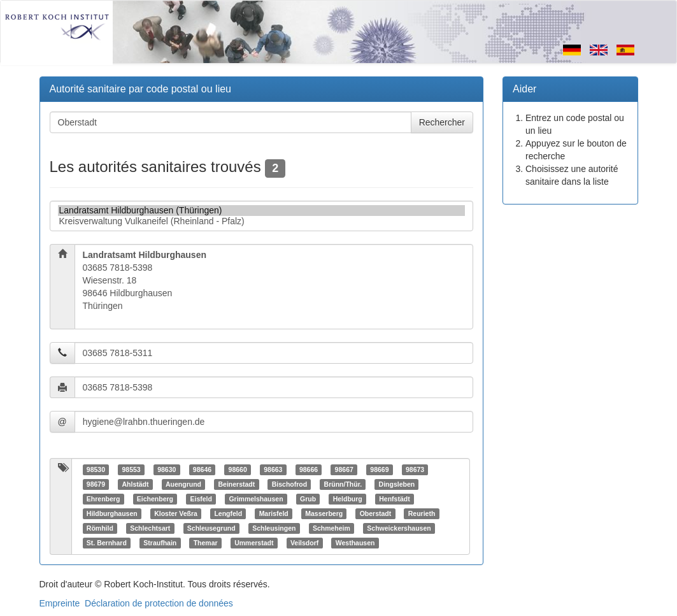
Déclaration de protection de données (159, 603)
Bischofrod (289, 484)
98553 (131, 469)
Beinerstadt (236, 484)
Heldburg (348, 499)
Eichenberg (155, 499)
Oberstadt (376, 513)
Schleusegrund (211, 528)
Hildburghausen (112, 513)
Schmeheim (331, 528)
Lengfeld (228, 513)
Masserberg (324, 513)
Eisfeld (201, 499)
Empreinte (60, 603)
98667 (344, 469)
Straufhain (160, 543)
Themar (206, 543)
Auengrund (183, 484)
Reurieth (422, 513)
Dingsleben (397, 484)
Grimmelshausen (256, 499)
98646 (202, 469)
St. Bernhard (107, 543)
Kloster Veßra (176, 513)
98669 (379, 469)
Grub (308, 499)
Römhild (100, 528)
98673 (415, 469)
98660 (238, 469)
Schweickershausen (399, 528)
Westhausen (355, 543)
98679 (96, 484)
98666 (309, 469)
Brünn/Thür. (343, 484)
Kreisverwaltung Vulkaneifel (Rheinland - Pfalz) (262, 221)
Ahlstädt (135, 484)
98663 (273, 469)
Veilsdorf (304, 543)
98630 (167, 469)
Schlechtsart (150, 528)
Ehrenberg (103, 499)
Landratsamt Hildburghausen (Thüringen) (262, 211)
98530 (96, 469)
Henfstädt (394, 499)
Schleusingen (274, 528)
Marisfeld (274, 513)
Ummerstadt (254, 543)
